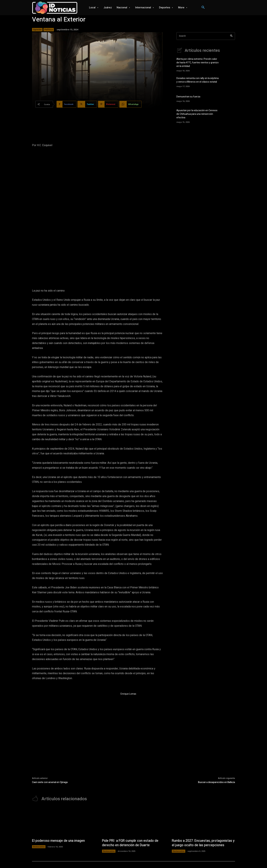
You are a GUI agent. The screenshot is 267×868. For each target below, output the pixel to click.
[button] (203, 7)
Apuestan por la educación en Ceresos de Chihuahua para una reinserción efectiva (197, 114)
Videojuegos (140, 859)
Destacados (39, 812)
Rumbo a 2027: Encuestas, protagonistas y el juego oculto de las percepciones (203, 809)
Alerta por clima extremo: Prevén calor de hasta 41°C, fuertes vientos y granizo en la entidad (198, 63)
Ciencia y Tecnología (159, 859)
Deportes (126, 859)
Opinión (37, 30)
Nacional (98, 859)
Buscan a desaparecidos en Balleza (217, 748)
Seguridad (188, 859)
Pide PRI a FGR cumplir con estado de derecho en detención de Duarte (131, 809)
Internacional (112, 859)
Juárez (87, 859)
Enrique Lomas (128, 659)
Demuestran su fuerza (188, 97)
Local (79, 859)
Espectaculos (218, 859)
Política (49, 30)
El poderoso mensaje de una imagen (60, 806)
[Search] (231, 36)
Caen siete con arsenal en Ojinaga (50, 748)
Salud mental (202, 859)
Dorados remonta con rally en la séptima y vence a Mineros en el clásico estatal (198, 80)
